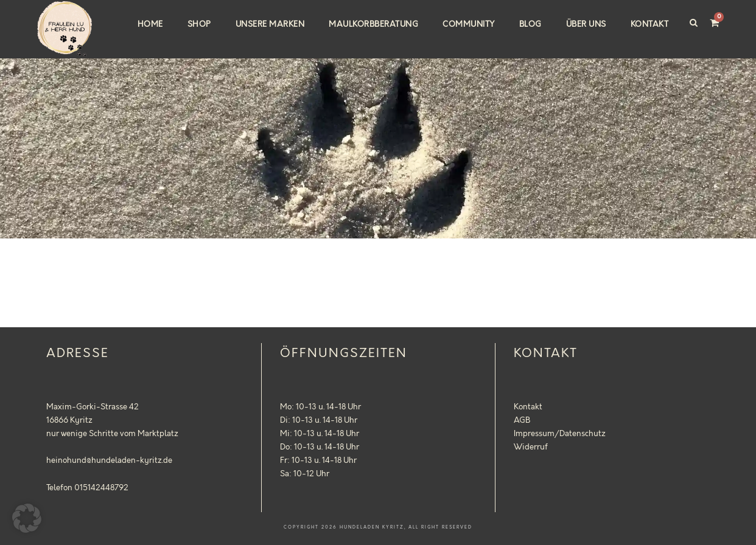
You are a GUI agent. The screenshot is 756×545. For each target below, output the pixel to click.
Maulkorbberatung (373, 24)
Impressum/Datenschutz (560, 434)
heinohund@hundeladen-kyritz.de (109, 460)
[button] (27, 518)
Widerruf (531, 447)
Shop (199, 24)
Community (469, 24)
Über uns (586, 24)
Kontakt (650, 24)
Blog (530, 24)
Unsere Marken (270, 24)
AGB (522, 420)
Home (150, 24)
